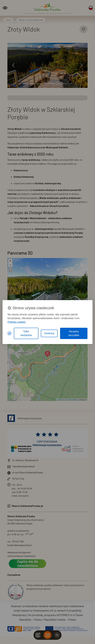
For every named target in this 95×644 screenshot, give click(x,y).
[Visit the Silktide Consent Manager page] (9, 333)
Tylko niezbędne (26, 333)
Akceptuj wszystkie (74, 333)
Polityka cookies (17, 322)
